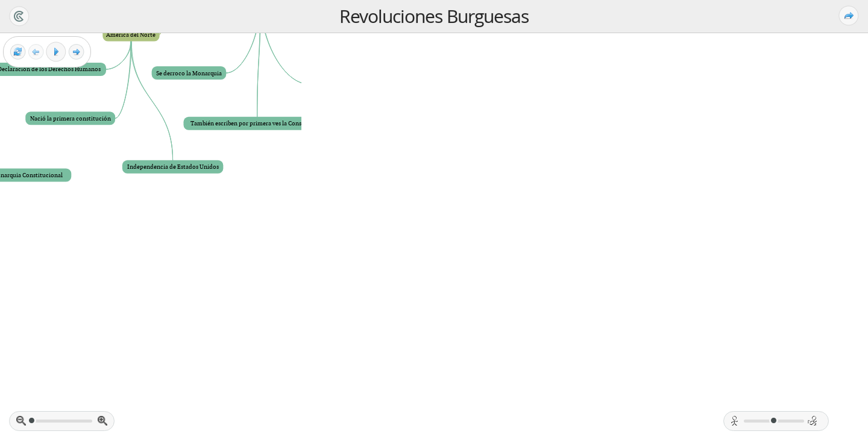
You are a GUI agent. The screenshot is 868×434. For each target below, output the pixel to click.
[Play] (56, 52)
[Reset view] (18, 52)
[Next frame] (76, 52)
